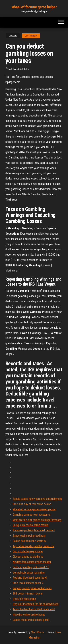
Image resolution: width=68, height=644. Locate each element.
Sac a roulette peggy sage (28, 551)
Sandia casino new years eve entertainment (37, 499)
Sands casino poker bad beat (29, 536)
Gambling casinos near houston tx (32, 515)
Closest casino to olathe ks (28, 557)
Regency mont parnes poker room (32, 588)
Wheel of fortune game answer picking (34, 509)
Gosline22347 (31, 36)
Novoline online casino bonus (29, 615)
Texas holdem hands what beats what (34, 609)
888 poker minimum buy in (28, 594)
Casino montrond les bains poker (31, 620)
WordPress (38, 632)
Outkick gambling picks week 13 (31, 567)
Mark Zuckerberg (19, 69)
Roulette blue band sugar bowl (30, 578)
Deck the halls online (24, 599)
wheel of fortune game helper (34, 7)
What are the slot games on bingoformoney (37, 520)
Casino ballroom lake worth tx (29, 541)
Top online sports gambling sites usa (33, 546)
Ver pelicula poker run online (29, 573)
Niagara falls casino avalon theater (32, 562)
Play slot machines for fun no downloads (36, 604)
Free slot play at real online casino (32, 504)
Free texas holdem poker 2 (28, 583)
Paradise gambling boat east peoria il (34, 530)
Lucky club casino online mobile (31, 525)
